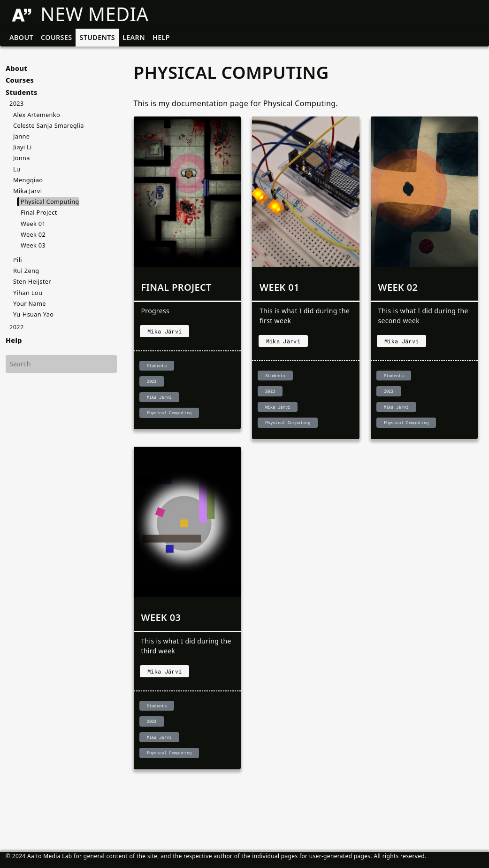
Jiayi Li (23, 147)
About (21, 37)
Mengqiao (28, 180)
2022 (17, 327)
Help (161, 37)
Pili (18, 260)
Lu (17, 169)
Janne (21, 136)
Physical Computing (50, 201)
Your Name (30, 303)
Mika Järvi (27, 191)
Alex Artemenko (37, 115)
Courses (56, 37)
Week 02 (33, 234)
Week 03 (33, 245)
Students (97, 37)
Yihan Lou (28, 293)
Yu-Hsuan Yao (33, 314)
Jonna (22, 158)
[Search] (61, 364)
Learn (134, 37)
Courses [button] (20, 80)
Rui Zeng (26, 271)
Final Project (39, 212)
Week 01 (33, 224)
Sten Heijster (32, 281)
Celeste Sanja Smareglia (49, 125)
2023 (17, 103)
